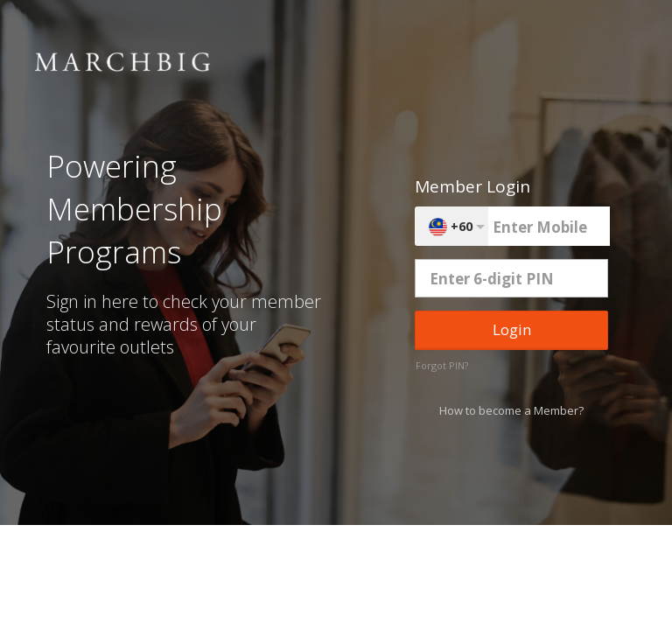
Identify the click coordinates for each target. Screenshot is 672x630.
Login (512, 329)
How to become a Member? (511, 410)
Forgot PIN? (442, 365)
